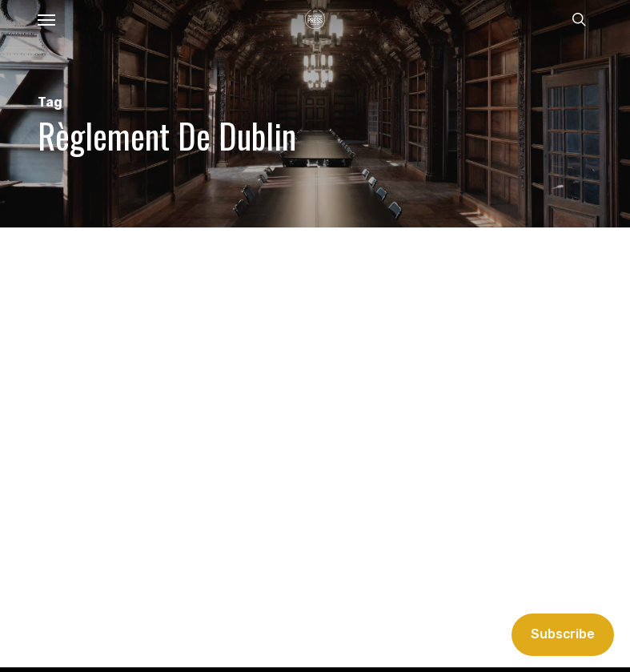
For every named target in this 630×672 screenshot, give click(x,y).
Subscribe (563, 634)
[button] (46, 19)
